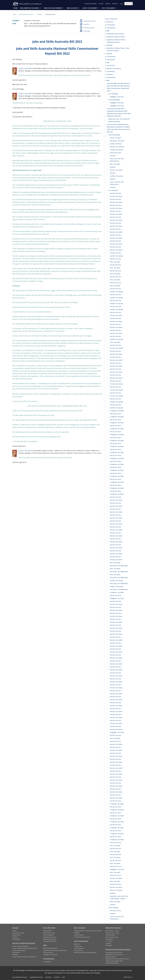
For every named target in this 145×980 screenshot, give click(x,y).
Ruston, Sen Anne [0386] (116, 792)
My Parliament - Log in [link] (112, 931)
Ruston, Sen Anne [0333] (116, 634)
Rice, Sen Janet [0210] (115, 268)
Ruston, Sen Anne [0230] (116, 327)
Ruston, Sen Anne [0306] (116, 554)
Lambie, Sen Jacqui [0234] (116, 339)
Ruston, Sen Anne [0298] (116, 530)
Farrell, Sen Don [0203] (115, 247)
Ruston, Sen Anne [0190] (116, 208)
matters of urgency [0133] (114, 68)
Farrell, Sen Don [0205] (115, 253)
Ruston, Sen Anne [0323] (116, 604)
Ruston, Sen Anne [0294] (116, 518)
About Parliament (90, 8)
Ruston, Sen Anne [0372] (116, 750)
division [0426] (113, 914)
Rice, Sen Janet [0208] (115, 262)
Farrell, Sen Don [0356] (115, 703)
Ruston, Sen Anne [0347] (116, 676)
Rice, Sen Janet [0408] (115, 857)
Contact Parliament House (82, 937)
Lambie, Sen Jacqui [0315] (116, 581)
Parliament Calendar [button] (91, 4)
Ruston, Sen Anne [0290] (116, 506)
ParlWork (115, 4)
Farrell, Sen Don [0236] (115, 345)
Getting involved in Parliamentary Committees (88, 931)
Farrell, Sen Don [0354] (115, 697)
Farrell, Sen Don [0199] (115, 235)
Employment (109, 939)
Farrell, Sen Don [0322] (115, 601)
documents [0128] (111, 66)
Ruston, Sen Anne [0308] (116, 560)
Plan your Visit (78, 950)
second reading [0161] (114, 100)
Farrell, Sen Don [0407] (115, 855)
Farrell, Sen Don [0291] (115, 509)
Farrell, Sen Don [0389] (115, 801)
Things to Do (78, 946)
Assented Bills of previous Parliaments (55, 950)
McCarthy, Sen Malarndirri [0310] (119, 566)
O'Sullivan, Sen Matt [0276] (117, 464)
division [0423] (113, 905)
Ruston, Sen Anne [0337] (116, 646)
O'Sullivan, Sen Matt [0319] (117, 592)
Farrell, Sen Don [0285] (115, 491)
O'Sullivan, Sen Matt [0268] (117, 441)
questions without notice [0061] (116, 37)
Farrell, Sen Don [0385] (115, 789)
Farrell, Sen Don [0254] (115, 399)
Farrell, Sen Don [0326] (115, 613)
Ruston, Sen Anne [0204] (116, 250)
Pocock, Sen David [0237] (116, 348)
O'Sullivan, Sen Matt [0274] (117, 458)
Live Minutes (16, 953)
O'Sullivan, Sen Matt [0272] (117, 452)
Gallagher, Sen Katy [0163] (117, 106)
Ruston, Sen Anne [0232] (116, 333)
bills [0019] (108, 31)
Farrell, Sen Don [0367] (115, 735)
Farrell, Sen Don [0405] (115, 849)
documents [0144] (111, 71)
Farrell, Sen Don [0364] (115, 726)
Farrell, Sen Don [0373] (115, 753)
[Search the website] (129, 4)
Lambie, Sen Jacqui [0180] (116, 176)
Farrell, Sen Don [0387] (115, 795)
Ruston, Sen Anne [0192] (116, 214)
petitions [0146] (110, 74)
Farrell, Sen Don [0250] (115, 387)
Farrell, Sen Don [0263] (115, 426)
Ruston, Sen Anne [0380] (116, 774)
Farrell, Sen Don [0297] (115, 527)
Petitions (77, 933)
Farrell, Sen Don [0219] (115, 295)
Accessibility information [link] (20, 977)
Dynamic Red (16, 935)
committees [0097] (111, 57)
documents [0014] (111, 25)
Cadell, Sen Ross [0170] (116, 144)
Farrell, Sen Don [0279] (115, 473)
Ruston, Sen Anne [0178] (116, 170)
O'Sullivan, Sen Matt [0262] (117, 423)
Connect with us (79, 935)
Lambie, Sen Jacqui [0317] (116, 586)
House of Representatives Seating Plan (24, 957)
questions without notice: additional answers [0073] (116, 41)
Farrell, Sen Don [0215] (115, 283)
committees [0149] (111, 77)
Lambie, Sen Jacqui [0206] (116, 256)
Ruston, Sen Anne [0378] (116, 768)
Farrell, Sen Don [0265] (115, 432)
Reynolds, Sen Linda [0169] (117, 141)
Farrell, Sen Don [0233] (115, 336)
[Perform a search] (131, 4)
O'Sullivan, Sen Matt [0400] (117, 834)
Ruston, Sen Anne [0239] (116, 354)
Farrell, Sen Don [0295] (115, 521)
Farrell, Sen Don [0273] (115, 455)
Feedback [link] (57, 977)
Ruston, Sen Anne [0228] (116, 321)
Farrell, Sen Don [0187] (115, 199)
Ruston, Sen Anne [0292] (116, 512)
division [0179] (113, 173)
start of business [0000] (112, 19)
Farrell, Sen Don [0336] (115, 643)
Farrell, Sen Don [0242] (115, 363)
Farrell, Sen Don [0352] (115, 691)
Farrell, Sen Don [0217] (115, 289)
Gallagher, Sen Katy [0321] (117, 598)
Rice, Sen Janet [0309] (115, 563)
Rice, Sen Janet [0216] (115, 286)
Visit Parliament (109, 8)
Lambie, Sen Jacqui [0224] (116, 310)
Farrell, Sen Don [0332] (115, 631)
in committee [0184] (113, 190)
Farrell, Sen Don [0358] (115, 709)
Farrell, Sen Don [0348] (115, 679)
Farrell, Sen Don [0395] (115, 819)
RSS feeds (109, 945)
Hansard (40, 15)
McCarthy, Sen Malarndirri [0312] (119, 572)
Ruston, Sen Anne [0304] (116, 548)
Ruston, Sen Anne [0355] (116, 700)
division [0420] (113, 893)
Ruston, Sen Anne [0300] (116, 536)
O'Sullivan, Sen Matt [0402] (117, 840)
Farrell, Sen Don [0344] (115, 667)
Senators (15, 937)
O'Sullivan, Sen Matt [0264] (117, 429)
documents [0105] (111, 60)
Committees (47, 962)
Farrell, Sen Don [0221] (115, 301)
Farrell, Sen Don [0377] (115, 765)
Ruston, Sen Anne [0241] (116, 360)
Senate (15, 931)
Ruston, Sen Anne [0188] (116, 202)
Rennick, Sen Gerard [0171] (117, 147)
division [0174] (113, 156)
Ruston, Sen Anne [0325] (116, 610)
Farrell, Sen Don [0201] (115, 241)
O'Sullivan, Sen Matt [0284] (117, 488)
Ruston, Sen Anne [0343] (116, 664)
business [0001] (110, 22)
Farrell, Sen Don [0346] (115, 673)
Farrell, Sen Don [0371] (115, 747)
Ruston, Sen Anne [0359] (116, 712)
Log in (122, 4)
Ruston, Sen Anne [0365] (116, 729)
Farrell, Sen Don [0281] (115, 479)
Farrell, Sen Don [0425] (115, 911)
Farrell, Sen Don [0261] (115, 420)
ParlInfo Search (110, 935)
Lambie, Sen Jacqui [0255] (116, 402)
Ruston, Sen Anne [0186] (116, 196)
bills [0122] (108, 63)
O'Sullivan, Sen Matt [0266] (117, 435)
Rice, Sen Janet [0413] (115, 872)
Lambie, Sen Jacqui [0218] (116, 292)
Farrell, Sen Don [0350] (115, 685)
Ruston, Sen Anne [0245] (116, 372)
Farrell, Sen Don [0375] (115, 759)
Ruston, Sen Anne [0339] (116, 652)
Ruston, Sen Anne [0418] (116, 887)
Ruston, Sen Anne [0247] (116, 378)
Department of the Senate (114, 953)
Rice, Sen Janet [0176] (115, 164)
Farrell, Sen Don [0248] (115, 381)
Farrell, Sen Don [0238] (115, 351)
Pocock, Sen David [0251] (116, 390)
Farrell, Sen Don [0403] (115, 843)
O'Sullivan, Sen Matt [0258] (117, 411)
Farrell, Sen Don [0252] (115, 393)
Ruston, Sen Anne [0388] (116, 798)
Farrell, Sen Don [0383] (115, 783)
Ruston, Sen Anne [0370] (116, 744)
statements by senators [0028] (115, 34)
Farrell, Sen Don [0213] (115, 277)
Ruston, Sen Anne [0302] (116, 542)
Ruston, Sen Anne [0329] (116, 622)
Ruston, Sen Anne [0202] (116, 244)
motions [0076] (110, 45)
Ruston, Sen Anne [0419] (116, 890)
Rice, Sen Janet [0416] (115, 881)
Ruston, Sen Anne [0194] (116, 220)
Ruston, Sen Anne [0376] (116, 762)
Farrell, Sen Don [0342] (115, 661)
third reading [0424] (113, 908)
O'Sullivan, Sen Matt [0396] (117, 822)
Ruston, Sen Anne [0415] (116, 878)
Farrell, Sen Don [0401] (115, 837)
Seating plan (16, 939)
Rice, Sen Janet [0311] (115, 569)
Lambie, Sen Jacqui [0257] (116, 408)
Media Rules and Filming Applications (85, 953)
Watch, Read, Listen (49, 933)
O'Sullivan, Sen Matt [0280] (117, 476)
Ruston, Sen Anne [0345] (116, 670)
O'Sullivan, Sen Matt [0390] (117, 804)
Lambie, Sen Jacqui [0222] (116, 304)
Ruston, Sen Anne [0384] (116, 786)
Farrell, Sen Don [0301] (115, 539)
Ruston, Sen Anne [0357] (116, 706)
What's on (77, 944)
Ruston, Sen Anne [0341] (116, 658)
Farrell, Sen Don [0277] (115, 467)
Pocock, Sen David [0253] (116, 396)
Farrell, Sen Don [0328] (115, 619)
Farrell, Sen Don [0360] (115, 715)
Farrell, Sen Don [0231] (115, 330)
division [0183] (113, 187)
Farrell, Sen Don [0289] (115, 503)
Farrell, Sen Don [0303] (115, 545)
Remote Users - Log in (112, 933)
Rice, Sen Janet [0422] (115, 902)
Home (16, 8)
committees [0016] (111, 28)
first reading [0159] (113, 94)
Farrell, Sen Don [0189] (115, 205)
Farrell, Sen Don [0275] (115, 461)
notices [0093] (109, 54)
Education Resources (50, 937)
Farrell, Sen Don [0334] (115, 637)
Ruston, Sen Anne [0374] (116, 756)
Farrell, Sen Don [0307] (115, 557)
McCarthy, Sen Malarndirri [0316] (119, 584)
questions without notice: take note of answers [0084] (118, 49)
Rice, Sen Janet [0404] (115, 846)
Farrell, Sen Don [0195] (115, 223)
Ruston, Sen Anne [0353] (116, 694)
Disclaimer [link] (48, 977)
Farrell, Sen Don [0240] (115, 357)
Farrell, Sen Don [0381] (115, 777)
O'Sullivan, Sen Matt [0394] (117, 816)
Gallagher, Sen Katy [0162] (117, 103)
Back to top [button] (128, 977)
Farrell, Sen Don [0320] (115, 595)
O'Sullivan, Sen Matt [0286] (117, 494)
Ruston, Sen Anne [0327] (116, 616)
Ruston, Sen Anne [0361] (116, 718)
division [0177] (113, 167)
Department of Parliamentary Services (117, 959)
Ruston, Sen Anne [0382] (116, 780)
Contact (101, 4)
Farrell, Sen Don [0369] (115, 741)
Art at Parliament (79, 948)
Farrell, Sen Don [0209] (115, 265)
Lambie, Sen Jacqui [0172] (116, 150)
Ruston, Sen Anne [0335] (116, 640)
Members (15, 955)
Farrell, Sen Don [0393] (115, 813)
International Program (50, 941)
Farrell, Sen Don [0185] (115, 193)
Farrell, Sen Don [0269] (115, 444)
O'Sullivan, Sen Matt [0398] (117, 828)
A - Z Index (109, 941)
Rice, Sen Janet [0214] (115, 280)
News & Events (72, 8)
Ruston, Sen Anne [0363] (116, 723)
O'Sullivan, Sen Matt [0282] (117, 482)
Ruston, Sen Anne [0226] (116, 315)
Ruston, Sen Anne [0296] (116, 524)
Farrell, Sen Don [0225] (115, 312)
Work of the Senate (18, 933)
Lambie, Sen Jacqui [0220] (116, 298)
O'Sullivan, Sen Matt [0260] (117, 417)
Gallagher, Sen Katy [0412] (117, 869)
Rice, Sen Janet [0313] (115, 575)
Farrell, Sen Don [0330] (115, 625)
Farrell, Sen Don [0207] (115, 259)
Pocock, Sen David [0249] (116, 384)
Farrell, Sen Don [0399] (115, 831)
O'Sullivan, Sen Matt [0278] (117, 470)
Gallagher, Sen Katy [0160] (117, 97)
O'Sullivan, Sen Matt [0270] (117, 447)
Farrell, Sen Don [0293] (115, 515)
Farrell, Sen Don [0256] (115, 405)
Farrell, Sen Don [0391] (115, 807)
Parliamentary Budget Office (114, 961)
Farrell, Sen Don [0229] (115, 324)
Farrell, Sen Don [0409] (115, 860)
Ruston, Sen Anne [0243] (116, 366)
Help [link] (63, 977)
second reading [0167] (114, 135)
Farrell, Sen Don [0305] (115, 551)
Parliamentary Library (50, 939)
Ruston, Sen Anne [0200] (116, 238)
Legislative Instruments (50, 955)
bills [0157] (108, 80)
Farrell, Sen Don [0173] (115, 153)
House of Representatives (20, 946)
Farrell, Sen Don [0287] (115, 497)
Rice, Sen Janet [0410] (115, 863)
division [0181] (113, 179)
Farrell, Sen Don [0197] (115, 229)
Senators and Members (53, 8)
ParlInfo (108, 4)
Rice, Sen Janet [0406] (115, 852)
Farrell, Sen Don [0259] (115, 414)
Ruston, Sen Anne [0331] (116, 628)
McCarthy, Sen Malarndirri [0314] (119, 578)
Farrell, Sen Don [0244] (115, 369)
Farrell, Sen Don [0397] (115, 825)
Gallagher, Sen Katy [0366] (117, 732)
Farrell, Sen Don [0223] (115, 307)
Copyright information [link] (36, 977)
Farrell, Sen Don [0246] (115, 375)
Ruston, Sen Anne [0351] (116, 688)
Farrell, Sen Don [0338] (115, 649)
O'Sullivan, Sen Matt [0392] (117, 810)
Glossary (108, 943)
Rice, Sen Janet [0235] (115, 342)
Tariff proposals (48, 953)
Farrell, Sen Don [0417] (115, 884)
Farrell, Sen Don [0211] (115, 271)
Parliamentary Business (30, 8)
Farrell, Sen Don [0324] (115, 607)
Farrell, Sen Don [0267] (115, 438)
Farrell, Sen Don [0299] (115, 533)
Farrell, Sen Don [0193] (115, 217)
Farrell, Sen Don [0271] (115, 449)
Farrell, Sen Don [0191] (115, 211)
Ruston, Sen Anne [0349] (116, 682)
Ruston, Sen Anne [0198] (116, 232)
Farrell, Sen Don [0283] (115, 485)
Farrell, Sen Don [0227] (115, 318)
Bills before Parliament (50, 948)
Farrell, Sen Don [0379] (115, 771)
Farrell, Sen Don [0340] (115, 655)
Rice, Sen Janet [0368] (115, 738)
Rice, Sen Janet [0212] (115, 274)
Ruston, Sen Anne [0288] (116, 500)
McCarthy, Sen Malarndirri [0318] (119, 589)
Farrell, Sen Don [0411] (115, 866)
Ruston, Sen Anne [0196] (116, 226)
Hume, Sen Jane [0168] (115, 138)
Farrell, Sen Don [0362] (115, 720)
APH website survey (112, 937)
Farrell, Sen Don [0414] (115, 875)
